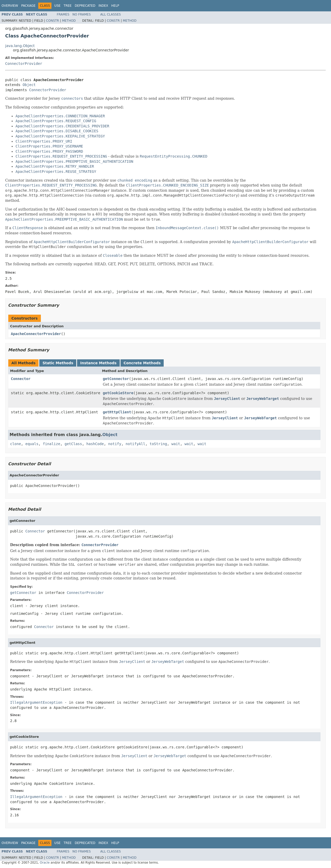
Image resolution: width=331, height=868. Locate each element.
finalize (51, 444)
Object (29, 85)
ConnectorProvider (24, 64)
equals (32, 444)
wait (176, 444)
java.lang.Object (20, 46)
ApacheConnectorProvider (36, 334)
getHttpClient (117, 412)
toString (158, 444)
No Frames (82, 14)
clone (16, 444)
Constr (52, 21)
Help (115, 6)
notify (115, 444)
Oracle (45, 863)
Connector (21, 379)
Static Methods (58, 363)
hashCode (95, 444)
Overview (10, 6)
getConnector (116, 379)
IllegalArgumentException (36, 702)
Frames (63, 14)
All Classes (111, 14)
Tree (68, 6)
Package (28, 6)
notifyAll (136, 444)
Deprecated (85, 6)
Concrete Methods (142, 363)
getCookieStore (118, 393)
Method (69, 21)
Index (103, 6)
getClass (73, 444)
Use (57, 6)
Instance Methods (98, 363)
